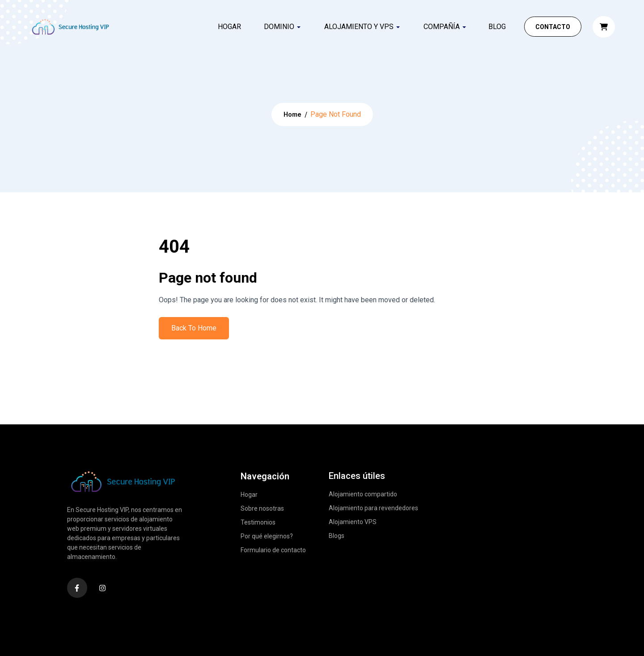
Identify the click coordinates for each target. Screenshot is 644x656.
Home (292, 114)
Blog (497, 27)
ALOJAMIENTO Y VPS (359, 27)
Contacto (553, 27)
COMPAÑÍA (442, 27)
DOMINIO (279, 27)
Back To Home (194, 328)
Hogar (229, 27)
